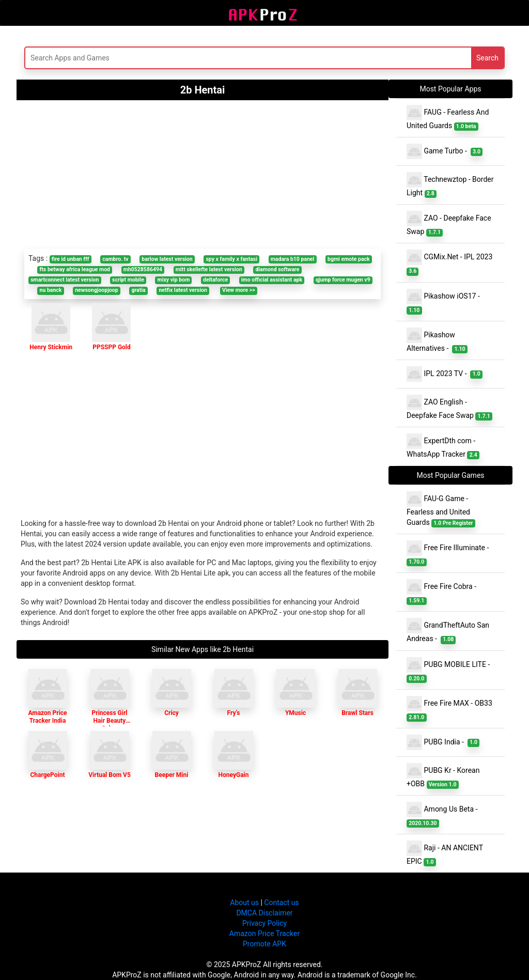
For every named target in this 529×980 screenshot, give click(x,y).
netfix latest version (183, 290)
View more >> (239, 290)
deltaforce (215, 280)
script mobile (128, 280)
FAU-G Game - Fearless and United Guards (441, 509)
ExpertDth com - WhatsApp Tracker (443, 446)
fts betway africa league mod (75, 269)
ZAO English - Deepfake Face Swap (449, 408)
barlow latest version (167, 259)
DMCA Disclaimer (264, 913)
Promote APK (264, 944)
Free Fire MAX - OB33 (450, 709)
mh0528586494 (143, 269)
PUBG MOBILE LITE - (450, 670)
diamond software (277, 269)
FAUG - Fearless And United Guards (448, 118)
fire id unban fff (71, 259)
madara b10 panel (293, 259)
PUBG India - (443, 742)
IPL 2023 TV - (445, 374)
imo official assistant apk (272, 280)
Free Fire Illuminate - (449, 553)
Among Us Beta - (444, 815)
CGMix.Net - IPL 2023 (450, 262)
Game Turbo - (445, 151)
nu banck (51, 290)
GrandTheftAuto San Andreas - (448, 631)
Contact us (281, 903)
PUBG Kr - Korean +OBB (443, 776)
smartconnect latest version (65, 280)
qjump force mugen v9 (343, 280)
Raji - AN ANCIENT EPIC (445, 853)
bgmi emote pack (349, 259)
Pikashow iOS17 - (445, 302)
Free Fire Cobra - (443, 592)
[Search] (181, 58)
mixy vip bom (174, 280)
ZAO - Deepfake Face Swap (449, 224)
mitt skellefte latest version (209, 269)
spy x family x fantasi (231, 259)
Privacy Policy (264, 923)
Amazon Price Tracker (264, 934)
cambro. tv (115, 259)
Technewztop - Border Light (450, 185)
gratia (138, 290)
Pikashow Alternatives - (437, 340)
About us (244, 903)
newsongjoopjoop (96, 290)
